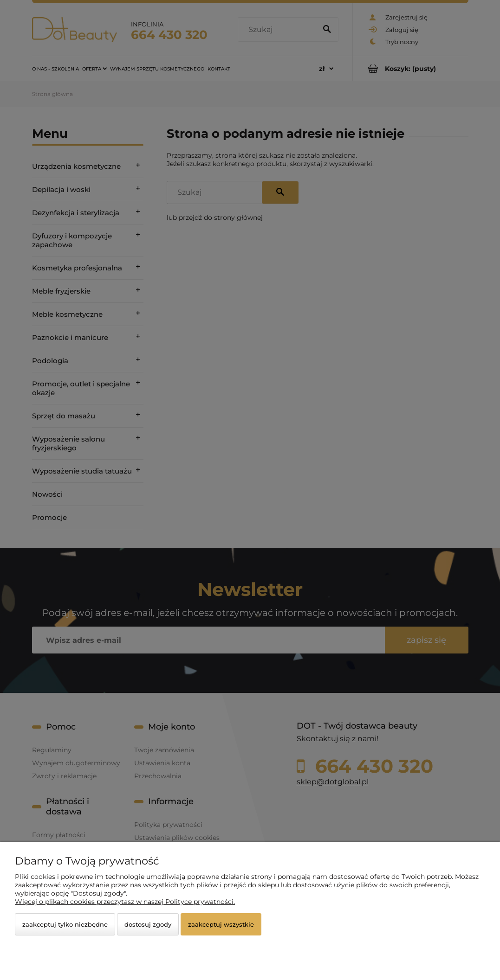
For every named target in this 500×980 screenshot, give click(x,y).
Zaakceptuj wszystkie (221, 924)
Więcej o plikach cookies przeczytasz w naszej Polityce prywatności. (125, 902)
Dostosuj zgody (148, 924)
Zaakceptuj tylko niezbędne (65, 924)
